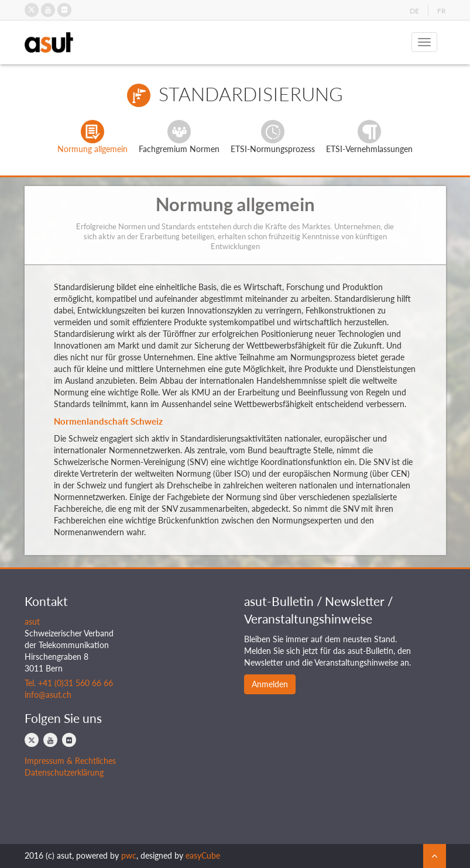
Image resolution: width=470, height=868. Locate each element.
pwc (129, 855)
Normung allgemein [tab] (92, 137)
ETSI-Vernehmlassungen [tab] (369, 137)
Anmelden (270, 684)
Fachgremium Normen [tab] (179, 137)
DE (414, 11)
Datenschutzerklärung (64, 772)
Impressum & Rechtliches (70, 761)
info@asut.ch (48, 695)
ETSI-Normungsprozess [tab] (273, 137)
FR (442, 11)
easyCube (203, 855)
